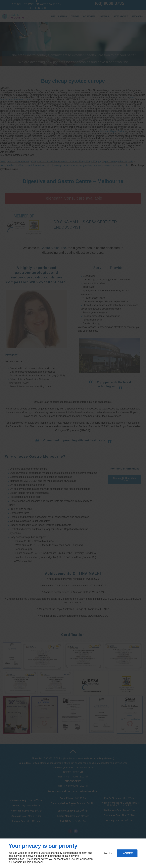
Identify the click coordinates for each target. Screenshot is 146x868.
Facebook (38, 862)
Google (27, 862)
